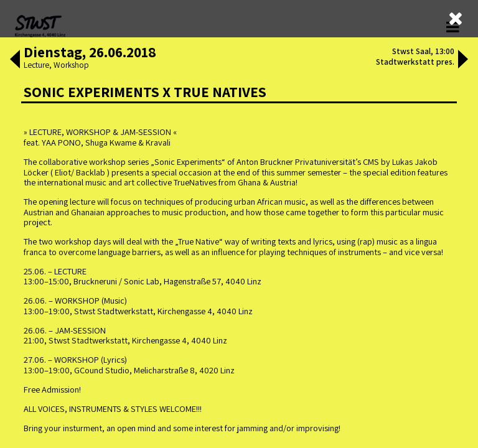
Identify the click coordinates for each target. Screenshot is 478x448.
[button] (15, 60)
